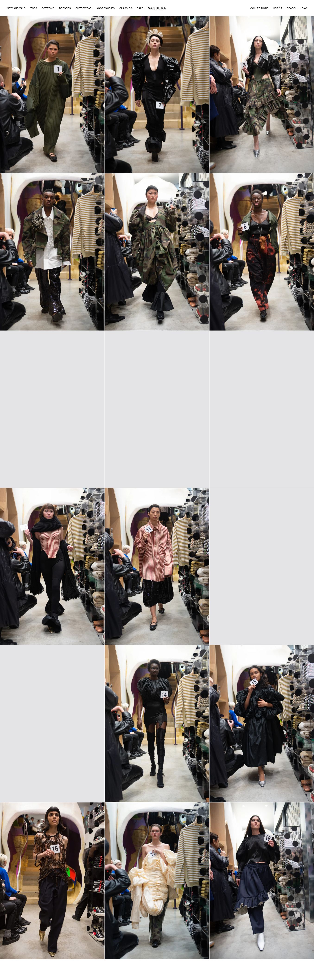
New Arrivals (16, 8)
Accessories (106, 8)
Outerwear (84, 8)
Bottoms (48, 8)
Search (292, 8)
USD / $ (278, 8)
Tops (34, 8)
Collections (259, 8)
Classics (126, 8)
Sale (140, 8)
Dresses (65, 8)
